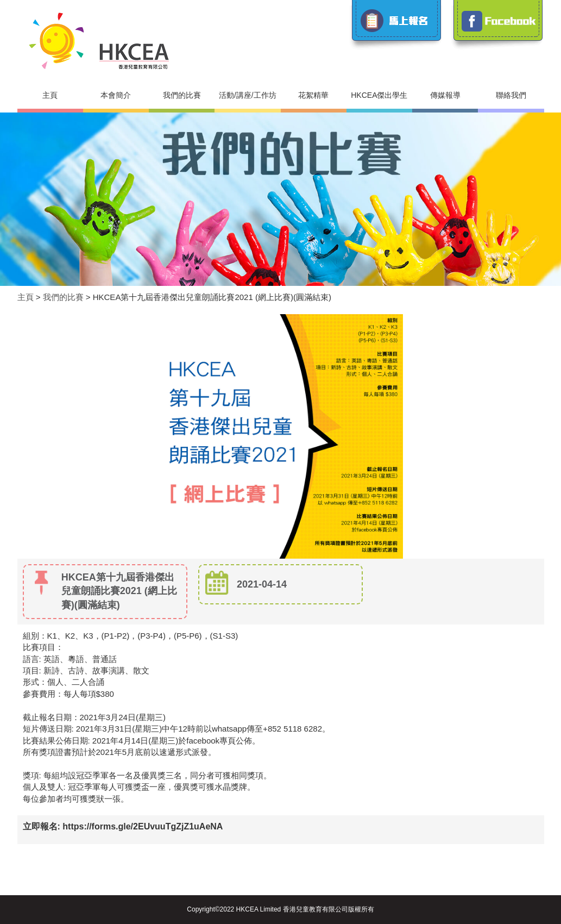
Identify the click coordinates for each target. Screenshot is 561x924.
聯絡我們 (511, 95)
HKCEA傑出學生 (379, 95)
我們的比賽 (182, 95)
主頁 (50, 95)
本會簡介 (116, 95)
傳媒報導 (445, 95)
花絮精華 (313, 95)
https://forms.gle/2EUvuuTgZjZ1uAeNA (143, 826)
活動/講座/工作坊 (248, 95)
